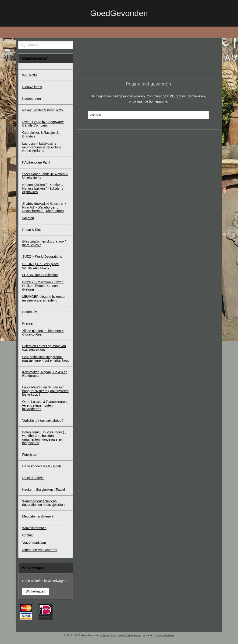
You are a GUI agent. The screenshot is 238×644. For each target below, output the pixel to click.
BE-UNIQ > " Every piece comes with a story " (40, 266)
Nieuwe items (32, 87)
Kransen (28, 323)
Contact (28, 535)
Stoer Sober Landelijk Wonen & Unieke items (45, 176)
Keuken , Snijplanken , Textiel (44, 490)
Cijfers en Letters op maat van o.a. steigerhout (44, 348)
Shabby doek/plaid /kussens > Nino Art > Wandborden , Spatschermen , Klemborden (44, 207)
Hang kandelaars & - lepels (42, 466)
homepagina (158, 101)
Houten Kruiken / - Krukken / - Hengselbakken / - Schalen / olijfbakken (44, 188)
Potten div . (30, 312)
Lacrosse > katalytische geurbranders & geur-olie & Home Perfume (42, 147)
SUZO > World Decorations (42, 257)
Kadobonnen (31, 99)
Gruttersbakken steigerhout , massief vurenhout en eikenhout (45, 359)
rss (114, 635)
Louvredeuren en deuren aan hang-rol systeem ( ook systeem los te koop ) (45, 391)
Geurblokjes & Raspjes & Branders (40, 134)
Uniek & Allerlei (33, 478)
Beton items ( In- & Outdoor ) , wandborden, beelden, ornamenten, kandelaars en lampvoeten (44, 438)
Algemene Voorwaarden (40, 550)
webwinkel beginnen (130, 635)
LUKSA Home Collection (40, 275)
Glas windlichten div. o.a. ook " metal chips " (44, 243)
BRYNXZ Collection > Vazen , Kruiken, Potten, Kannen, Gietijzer (44, 286)
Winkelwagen (35, 591)
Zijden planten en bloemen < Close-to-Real (43, 333)
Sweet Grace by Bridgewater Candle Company (43, 124)
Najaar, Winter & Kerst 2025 (43, 110)
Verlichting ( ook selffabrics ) (43, 421)
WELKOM (29, 75)
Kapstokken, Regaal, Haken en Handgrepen (45, 374)
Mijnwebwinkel (166, 635)
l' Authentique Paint (36, 162)
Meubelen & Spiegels (38, 516)
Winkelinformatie (34, 528)
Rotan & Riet (31, 230)
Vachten (28, 218)
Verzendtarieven (34, 543)
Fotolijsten (30, 455)
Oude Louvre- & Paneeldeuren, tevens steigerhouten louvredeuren (45, 405)
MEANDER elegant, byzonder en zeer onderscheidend (44, 298)
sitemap (106, 635)
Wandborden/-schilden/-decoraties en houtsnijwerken (43, 503)
